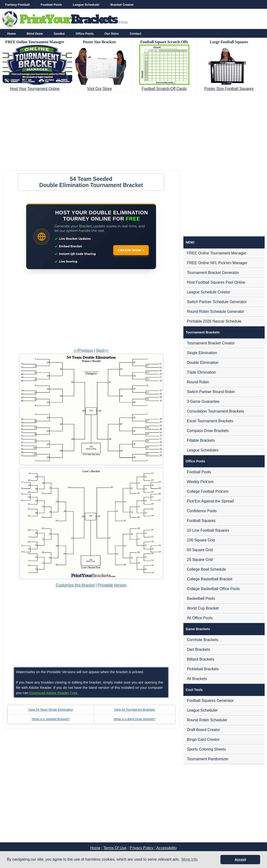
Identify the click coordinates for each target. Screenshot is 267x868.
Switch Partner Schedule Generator (217, 302)
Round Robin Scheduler (207, 720)
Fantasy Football (17, 5)
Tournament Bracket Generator (213, 273)
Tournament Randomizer (208, 759)
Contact (135, 34)
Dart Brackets (198, 650)
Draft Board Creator (204, 730)
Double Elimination (203, 363)
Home (11, 34)
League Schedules (203, 450)
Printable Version (112, 585)
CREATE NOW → (131, 250)
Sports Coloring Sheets (207, 749)
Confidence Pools (202, 511)
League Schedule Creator (209, 292)
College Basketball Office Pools (213, 589)
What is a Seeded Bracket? (51, 719)
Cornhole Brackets (203, 640)
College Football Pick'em (208, 491)
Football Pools (51, 5)
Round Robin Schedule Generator (216, 312)
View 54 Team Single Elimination (51, 710)
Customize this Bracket (75, 585)
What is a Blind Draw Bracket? (134, 719)
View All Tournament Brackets (134, 710)
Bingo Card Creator (203, 739)
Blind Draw (35, 34)
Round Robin (198, 382)
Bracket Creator (122, 5)
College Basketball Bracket (210, 579)
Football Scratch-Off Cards (164, 89)
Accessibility (166, 848)
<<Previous (83, 350)
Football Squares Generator (210, 701)
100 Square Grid (201, 540)
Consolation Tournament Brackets (215, 411)
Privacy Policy (142, 848)
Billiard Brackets (201, 659)
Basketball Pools (201, 598)
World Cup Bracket (203, 608)
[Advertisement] (133, 130)
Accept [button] (240, 859)
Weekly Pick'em (200, 482)
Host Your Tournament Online (35, 89)
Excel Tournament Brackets (210, 421)
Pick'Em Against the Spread (210, 501)
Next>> (102, 350)
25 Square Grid (200, 560)
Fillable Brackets (201, 440)
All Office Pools (200, 618)
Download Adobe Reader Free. (54, 693)
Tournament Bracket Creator (211, 343)
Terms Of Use (115, 848)
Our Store (112, 34)
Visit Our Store (100, 89)
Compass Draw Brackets (208, 431)
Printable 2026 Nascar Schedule (214, 321)
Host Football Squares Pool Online (216, 282)
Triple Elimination (201, 372)
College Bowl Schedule (207, 569)
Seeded (59, 34)
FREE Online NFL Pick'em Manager (217, 263)
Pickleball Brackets (203, 669)
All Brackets (197, 679)
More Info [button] (190, 859)
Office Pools (85, 34)
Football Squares (201, 521)
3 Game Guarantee (203, 401)
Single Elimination (202, 353)
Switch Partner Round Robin (211, 392)
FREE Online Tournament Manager (217, 253)
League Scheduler (86, 5)
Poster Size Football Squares (229, 89)
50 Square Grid (200, 550)
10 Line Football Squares (208, 530)
